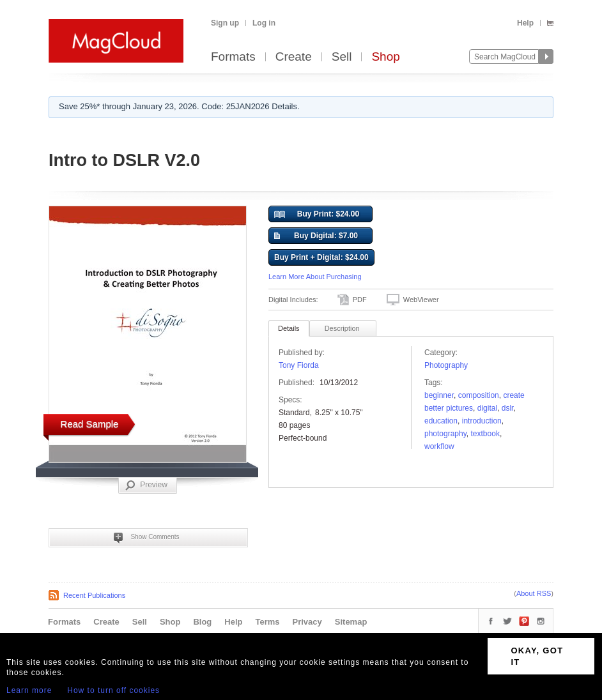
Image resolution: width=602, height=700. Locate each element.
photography (445, 434)
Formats (233, 57)
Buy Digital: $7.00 (316, 236)
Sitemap (351, 622)
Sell (342, 57)
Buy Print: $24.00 (317, 215)
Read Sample (90, 424)
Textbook (485, 434)
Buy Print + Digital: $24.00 (321, 257)
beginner (439, 395)
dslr (508, 408)
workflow (439, 446)
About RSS (534, 593)
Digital (487, 408)
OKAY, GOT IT (537, 656)
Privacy (307, 622)
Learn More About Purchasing (315, 277)
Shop (385, 57)
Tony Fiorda (299, 365)
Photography (446, 365)
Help (525, 23)
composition (479, 395)
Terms (267, 622)
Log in (264, 23)
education (441, 421)
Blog (202, 622)
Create (294, 57)
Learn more (29, 690)
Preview (146, 485)
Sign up (225, 23)
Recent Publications (94, 595)
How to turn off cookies (113, 690)
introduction (482, 421)
